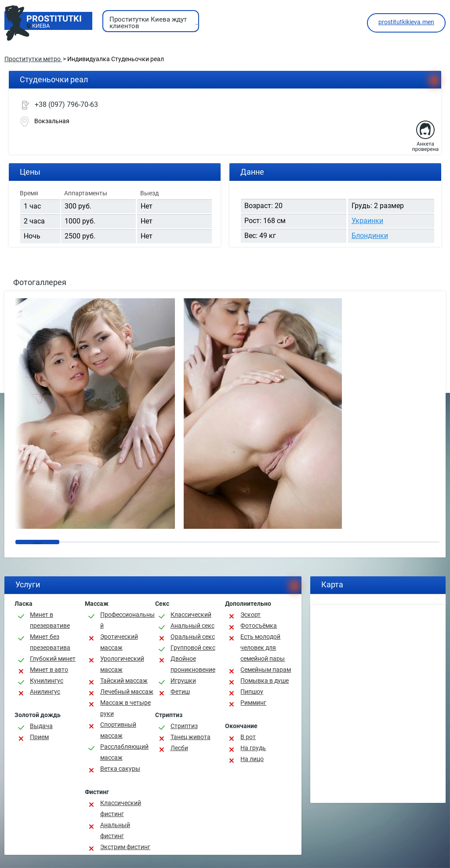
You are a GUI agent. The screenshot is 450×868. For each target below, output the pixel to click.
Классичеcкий (191, 615)
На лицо (252, 759)
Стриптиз (184, 726)
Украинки (367, 221)
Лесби (179, 748)
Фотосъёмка (259, 626)
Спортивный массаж (118, 730)
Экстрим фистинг (125, 847)
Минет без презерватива (50, 642)
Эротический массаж (119, 642)
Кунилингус (47, 681)
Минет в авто (49, 670)
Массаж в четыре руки (125, 708)
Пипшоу (252, 692)
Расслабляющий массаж (124, 752)
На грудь (253, 748)
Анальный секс (192, 626)
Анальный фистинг (115, 830)
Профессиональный (127, 620)
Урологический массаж (122, 664)
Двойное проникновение (193, 664)
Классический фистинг (121, 808)
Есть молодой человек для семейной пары (263, 648)
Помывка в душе (265, 681)
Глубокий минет (53, 659)
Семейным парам (266, 670)
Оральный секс (193, 637)
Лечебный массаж (127, 692)
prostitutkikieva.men (406, 22)
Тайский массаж (124, 681)
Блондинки (370, 236)
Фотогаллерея (40, 282)
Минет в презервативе (50, 620)
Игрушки (183, 681)
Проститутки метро (33, 59)
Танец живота (191, 737)
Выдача (41, 726)
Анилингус (45, 692)
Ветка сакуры (120, 769)
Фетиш (180, 692)
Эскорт (250, 615)
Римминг (253, 703)
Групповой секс (193, 648)
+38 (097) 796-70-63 (66, 104)
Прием (39, 737)
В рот (248, 737)
